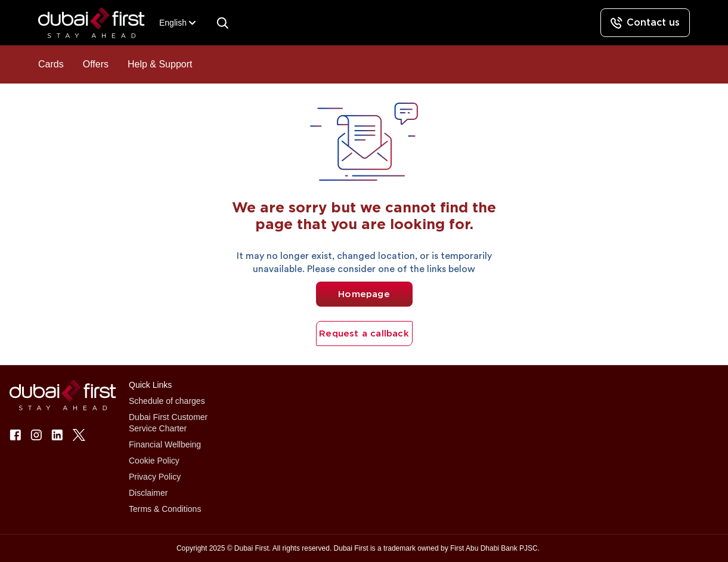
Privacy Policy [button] (155, 477)
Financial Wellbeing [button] (165, 444)
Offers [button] (96, 64)
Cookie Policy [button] (154, 461)
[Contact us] (645, 23)
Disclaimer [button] (148, 493)
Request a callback (364, 334)
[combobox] (173, 23)
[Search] (222, 23)
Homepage (364, 294)
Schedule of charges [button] (167, 401)
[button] (99, 23)
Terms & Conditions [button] (165, 509)
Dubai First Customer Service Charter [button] (168, 423)
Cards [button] (51, 64)
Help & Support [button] (160, 64)
